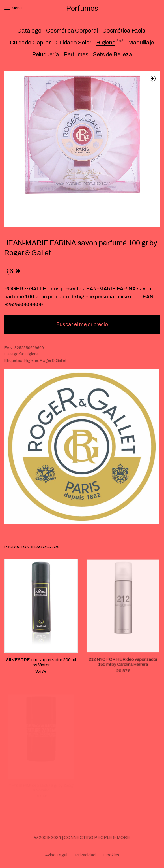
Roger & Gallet (53, 361)
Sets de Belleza (113, 54)
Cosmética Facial (125, 31)
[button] (153, 78)
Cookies (111, 855)
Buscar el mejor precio (82, 324)
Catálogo (29, 31)
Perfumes (76, 54)
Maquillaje (141, 43)
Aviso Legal (56, 855)
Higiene (106, 43)
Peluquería (46, 54)
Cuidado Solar (74, 43)
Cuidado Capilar (30, 43)
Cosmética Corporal (72, 31)
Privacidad (85, 855)
